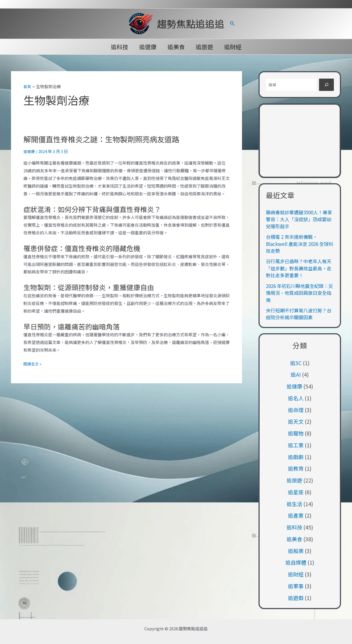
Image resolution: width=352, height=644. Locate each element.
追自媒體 (296, 562)
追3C (296, 363)
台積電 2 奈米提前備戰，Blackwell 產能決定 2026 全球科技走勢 (300, 244)
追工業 (296, 445)
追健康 (147, 47)
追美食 (176, 47)
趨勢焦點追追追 (191, 23)
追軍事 (296, 586)
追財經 (234, 47)
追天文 (296, 421)
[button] (232, 24)
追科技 (118, 47)
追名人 (296, 398)
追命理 (296, 410)
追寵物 (296, 433)
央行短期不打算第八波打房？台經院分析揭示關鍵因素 (299, 314)
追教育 (296, 468)
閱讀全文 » (33, 364)
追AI (296, 374)
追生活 (294, 504)
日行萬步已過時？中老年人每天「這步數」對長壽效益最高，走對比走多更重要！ (299, 268)
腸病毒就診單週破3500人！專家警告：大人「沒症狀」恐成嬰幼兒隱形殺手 (299, 219)
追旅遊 (205, 47)
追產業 (296, 515)
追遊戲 (296, 598)
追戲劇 (296, 457)
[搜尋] (326, 85)
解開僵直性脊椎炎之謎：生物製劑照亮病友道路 (110, 138)
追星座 (296, 492)
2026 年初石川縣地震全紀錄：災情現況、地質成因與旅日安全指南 (299, 293)
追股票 (296, 551)
